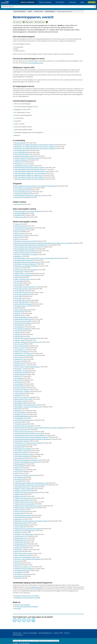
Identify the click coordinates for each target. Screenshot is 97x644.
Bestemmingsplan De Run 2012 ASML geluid (26, 251)
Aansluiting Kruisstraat (21, 226)
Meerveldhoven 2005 (20, 401)
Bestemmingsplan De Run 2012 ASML (25, 249)
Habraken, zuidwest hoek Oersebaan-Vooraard (27, 158)
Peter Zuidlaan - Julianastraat (22, 451)
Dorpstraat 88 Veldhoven (21, 317)
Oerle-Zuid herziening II (21, 424)
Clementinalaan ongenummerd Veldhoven (26, 270)
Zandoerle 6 (18, 532)
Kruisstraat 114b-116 (20, 388)
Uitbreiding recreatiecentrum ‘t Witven (25, 487)
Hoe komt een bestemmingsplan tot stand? (26, 107)
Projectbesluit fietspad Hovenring (24, 454)
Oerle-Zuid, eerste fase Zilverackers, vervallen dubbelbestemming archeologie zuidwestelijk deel (40, 428)
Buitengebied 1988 (20, 213)
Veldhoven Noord (19, 494)
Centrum (17, 268)
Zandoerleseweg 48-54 (21, 542)
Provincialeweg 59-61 (20, 458)
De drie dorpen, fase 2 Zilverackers (24, 188)
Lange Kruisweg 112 (20, 393)
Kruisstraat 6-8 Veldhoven (22, 390)
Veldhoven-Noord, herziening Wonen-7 (25, 508)
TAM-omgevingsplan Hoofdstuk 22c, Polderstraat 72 (28, 175)
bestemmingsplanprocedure (36, 63)
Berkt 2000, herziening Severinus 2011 (25, 241)
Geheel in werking (19, 124)
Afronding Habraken (20, 143)
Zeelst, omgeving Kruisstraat (22, 555)
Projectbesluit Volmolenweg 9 (23, 456)
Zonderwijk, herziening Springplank (24, 569)
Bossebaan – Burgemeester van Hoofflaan (26, 254)
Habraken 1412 (18, 334)
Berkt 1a (17, 239)
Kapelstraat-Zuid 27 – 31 (21, 365)
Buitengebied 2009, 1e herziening (24, 260)
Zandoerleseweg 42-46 (21, 540)
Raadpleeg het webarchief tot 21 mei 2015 (26, 596)
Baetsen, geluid (19, 234)
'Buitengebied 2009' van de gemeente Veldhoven (28, 211)
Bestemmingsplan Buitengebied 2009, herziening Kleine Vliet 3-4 (32, 245)
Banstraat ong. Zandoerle (21, 235)
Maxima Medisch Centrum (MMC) (24, 399)
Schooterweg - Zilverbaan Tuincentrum (25, 475)
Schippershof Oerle (20, 470)
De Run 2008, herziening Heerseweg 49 (25, 287)
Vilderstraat (18, 510)
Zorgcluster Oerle (19, 576)
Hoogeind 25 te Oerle (20, 359)
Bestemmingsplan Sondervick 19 (23, 253)
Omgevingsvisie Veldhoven (22, 194)
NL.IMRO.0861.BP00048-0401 (22, 416)
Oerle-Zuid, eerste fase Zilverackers (24, 426)
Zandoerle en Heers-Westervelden (24, 534)
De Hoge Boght (19, 281)
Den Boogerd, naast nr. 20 (22, 306)
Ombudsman (72, 2)
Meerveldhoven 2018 (20, 403)
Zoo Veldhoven (19, 572)
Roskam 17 (17, 468)
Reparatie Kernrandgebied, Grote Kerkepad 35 (27, 462)
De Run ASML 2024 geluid (22, 154)
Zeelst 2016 (18, 551)
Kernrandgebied (19, 378)
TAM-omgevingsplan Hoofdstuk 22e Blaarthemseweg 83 (30, 179)
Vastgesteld (18, 121)
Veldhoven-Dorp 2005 (21, 217)
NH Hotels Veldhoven (20, 413)
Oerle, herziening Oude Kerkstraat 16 (25, 432)
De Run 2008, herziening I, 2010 (23, 289)
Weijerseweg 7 (19, 519)
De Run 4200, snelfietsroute (22, 294)
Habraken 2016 (19, 336)
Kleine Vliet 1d (18, 380)
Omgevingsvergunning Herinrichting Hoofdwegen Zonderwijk (31, 437)
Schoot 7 (17, 473)
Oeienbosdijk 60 (19, 418)
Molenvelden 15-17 (19, 411)
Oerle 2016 (18, 422)
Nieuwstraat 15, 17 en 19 (21, 164)
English (82, 2)
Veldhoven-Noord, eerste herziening (24, 502)
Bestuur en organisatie (45, 2)
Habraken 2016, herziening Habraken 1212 (26, 338)
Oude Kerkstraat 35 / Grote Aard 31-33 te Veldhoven (29, 443)
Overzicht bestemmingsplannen (23, 115)
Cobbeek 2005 (19, 272)
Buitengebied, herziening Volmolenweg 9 (26, 264)
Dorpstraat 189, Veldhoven (22, 310)
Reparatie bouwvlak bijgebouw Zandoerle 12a (27, 460)
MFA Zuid (17, 409)
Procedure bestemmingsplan (22, 605)
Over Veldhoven (60, 2)
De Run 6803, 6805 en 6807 (22, 300)
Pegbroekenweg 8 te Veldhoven (23, 449)
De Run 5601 (18, 296)
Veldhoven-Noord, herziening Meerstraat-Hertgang (28, 506)
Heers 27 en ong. (19, 344)
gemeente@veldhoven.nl (45, 633)
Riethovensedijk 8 (19, 466)
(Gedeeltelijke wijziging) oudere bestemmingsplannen (29, 132)
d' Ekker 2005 (18, 277)
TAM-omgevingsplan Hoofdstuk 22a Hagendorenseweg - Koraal (32, 171)
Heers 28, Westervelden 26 (22, 346)
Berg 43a (17, 237)
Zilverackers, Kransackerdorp (22, 197)
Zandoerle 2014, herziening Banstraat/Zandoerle (28, 529)
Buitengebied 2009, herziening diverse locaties (27, 262)
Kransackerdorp (19, 384)
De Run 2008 (18, 285)
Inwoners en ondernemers (28, 2)
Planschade (18, 609)
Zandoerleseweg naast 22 (22, 546)
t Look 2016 (18, 481)
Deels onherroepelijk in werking (23, 127)
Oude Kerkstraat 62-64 (21, 445)
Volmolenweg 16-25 (20, 513)
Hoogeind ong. (19, 162)
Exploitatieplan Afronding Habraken (24, 156)
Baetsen (17, 232)
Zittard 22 (17, 561)
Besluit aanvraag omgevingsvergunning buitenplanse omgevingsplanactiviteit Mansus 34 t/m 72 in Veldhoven (44, 243)
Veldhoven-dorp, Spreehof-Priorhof (24, 498)
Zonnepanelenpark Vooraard (22, 571)
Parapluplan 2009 (19, 215)
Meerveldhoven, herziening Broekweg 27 (26, 405)
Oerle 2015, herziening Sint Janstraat (24, 420)
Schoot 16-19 (18, 472)
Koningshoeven (19, 382)
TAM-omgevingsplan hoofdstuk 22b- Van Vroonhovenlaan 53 (31, 173)
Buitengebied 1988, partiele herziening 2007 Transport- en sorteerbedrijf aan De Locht (38, 258)
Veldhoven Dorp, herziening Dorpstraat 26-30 (27, 492)
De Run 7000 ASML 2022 (21, 302)
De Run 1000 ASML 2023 (21, 150)
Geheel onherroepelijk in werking (23, 130)
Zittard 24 (17, 563)
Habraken (17, 333)
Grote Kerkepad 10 (20, 327)
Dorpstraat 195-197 (20, 312)
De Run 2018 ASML (20, 291)
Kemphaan (18, 376)
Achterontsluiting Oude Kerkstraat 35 (25, 228)
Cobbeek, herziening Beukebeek (23, 275)
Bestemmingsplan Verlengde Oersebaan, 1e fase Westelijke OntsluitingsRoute (35, 186)
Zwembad (17, 578)
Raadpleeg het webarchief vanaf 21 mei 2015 (27, 598)
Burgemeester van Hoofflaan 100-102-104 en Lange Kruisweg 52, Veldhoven (35, 145)
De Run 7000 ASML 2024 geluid (23, 192)
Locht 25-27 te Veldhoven (21, 397)
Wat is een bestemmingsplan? (23, 104)
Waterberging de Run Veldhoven (23, 517)
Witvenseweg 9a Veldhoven (22, 525)
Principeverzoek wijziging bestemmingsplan (26, 607)
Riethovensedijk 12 (19, 464)
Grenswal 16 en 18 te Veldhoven (23, 323)
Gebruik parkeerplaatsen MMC (23, 321)
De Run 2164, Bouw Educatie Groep (24, 293)
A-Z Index (15, 643)
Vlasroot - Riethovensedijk (22, 511)
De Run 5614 (18, 298)
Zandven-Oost (18, 548)
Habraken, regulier (20, 340)
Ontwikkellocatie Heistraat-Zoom (24, 166)
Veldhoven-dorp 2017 (20, 496)
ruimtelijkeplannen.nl (35, 587)
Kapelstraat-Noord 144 (21, 363)
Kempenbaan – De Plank (21, 371)
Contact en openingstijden (30, 633)
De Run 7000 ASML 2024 (21, 152)
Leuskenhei (18, 395)
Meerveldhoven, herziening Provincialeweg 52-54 (28, 407)
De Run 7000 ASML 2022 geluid (23, 304)
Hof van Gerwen (19, 357)
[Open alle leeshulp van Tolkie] (47, 22)
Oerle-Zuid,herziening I (21, 430)
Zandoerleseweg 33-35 (21, 538)
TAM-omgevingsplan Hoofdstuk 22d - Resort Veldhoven (29, 177)
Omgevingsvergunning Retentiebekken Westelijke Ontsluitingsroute (33, 439)
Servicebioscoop (19, 477)
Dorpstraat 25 (18, 314)
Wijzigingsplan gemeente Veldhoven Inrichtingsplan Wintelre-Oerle (33, 521)
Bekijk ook (17, 135)
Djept (16, 308)
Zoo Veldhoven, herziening (22, 574)
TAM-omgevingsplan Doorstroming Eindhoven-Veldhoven (30, 168)
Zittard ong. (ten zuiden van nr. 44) (24, 567)
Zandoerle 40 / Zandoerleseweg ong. (25, 530)
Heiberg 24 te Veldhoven (21, 352)
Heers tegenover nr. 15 (21, 350)
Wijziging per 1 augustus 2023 (23, 109)
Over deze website (25, 643)
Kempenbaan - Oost (20, 369)
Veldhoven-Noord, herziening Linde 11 (25, 504)
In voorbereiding (19, 118)
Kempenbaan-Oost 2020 (21, 373)
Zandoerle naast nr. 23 (21, 536)
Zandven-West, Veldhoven (22, 550)
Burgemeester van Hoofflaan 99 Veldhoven (26, 266)
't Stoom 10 (18, 224)
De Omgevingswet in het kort (23, 112)
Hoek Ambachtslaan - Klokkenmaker (24, 355)
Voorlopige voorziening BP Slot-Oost (24, 515)
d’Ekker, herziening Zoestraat (22, 279)
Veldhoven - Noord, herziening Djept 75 (25, 489)
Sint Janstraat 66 (19, 479)
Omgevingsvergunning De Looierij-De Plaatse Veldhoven (30, 435)
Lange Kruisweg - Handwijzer (22, 392)
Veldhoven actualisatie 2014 (22, 491)
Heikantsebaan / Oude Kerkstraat (24, 353)
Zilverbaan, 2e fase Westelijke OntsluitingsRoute (28, 559)
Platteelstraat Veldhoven (21, 452)
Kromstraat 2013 (19, 386)
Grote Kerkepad (19, 325)
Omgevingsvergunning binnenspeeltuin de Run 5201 (29, 433)
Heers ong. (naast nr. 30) (21, 348)
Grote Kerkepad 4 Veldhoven (22, 329)
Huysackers (18, 361)
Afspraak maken (17, 633)
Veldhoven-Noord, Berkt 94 (22, 500)
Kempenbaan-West (20, 374)
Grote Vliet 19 (18, 331)
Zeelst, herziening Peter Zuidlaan (23, 553)
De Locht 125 (18, 283)
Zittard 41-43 (18, 204)
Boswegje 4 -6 (18, 256)
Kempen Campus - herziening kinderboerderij (27, 367)
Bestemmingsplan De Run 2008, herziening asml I (28, 247)
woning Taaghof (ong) (20, 527)
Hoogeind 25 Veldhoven (21, 160)
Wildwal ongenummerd (21, 523)
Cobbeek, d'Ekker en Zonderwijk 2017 (25, 274)
